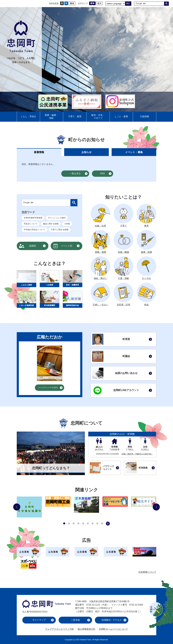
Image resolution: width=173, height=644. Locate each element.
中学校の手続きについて (34, 230)
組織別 (33, 246)
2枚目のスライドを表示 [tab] (69, 523)
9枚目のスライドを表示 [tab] (102, 523)
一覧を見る (75, 173)
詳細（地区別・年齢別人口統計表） (137, 454)
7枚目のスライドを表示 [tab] (93, 523)
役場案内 (112, 620)
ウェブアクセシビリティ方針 (60, 629)
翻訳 (128, 3)
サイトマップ (39, 620)
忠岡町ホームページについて (113, 629)
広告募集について (147, 572)
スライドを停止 (108, 524)
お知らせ (86, 152)
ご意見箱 (75, 620)
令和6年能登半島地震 (33, 218)
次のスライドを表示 (156, 507)
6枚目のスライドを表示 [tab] (88, 523)
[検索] (150, 4)
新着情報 (39, 152)
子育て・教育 (75, 116)
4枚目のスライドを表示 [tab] (78, 523)
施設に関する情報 (51, 224)
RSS (103, 173)
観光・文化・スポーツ (98, 117)
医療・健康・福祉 (51, 117)
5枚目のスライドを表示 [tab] (83, 523)
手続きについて (31, 224)
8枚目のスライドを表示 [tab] (97, 523)
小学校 (67, 224)
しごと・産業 (121, 116)
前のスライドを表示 (17, 507)
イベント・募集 (134, 152)
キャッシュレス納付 (57, 218)
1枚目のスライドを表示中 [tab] (64, 523)
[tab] (39, 152)
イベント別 (67, 246)
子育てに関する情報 (60, 230)
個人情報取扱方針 (86, 629)
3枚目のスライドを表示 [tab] (74, 523)
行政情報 (145, 116)
